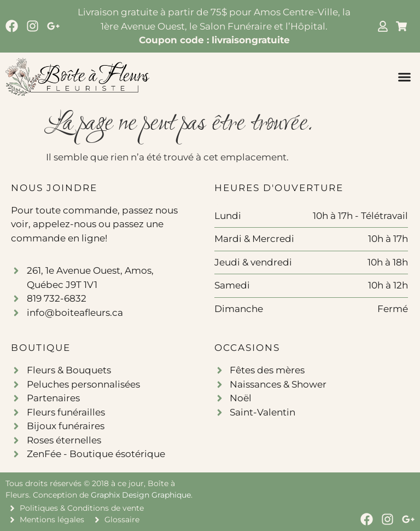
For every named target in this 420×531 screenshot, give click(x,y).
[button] (405, 77)
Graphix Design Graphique (141, 495)
